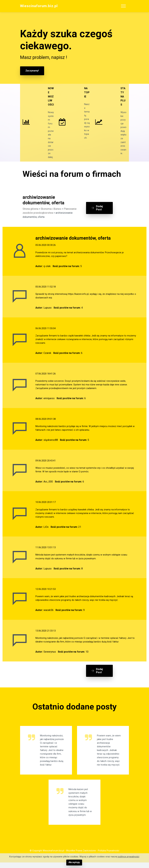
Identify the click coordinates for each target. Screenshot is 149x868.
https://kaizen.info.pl (78, 301)
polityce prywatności (129, 857)
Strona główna (30, 215)
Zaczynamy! (32, 71)
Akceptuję (74, 863)
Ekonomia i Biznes (51, 215)
